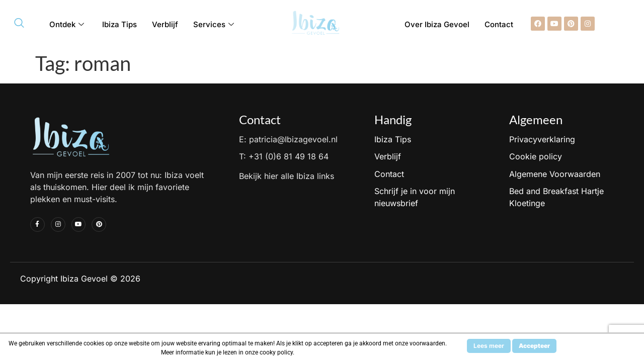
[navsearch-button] (19, 24)
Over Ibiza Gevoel (437, 24)
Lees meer (489, 346)
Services (214, 24)
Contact (499, 24)
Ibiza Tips (119, 24)
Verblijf (165, 24)
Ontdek (67, 24)
